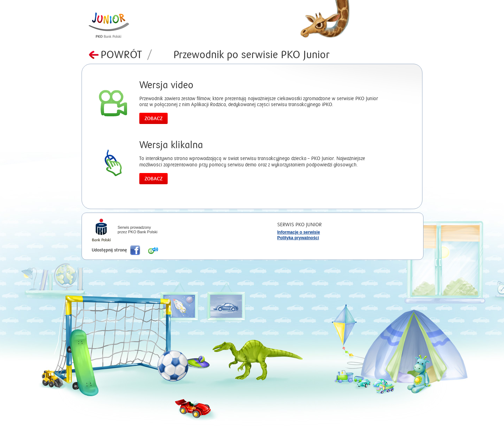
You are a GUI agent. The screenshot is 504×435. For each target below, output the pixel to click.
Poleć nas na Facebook (135, 250)
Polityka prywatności (298, 238)
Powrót (126, 55)
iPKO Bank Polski (101, 231)
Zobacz (153, 119)
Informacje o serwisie (299, 232)
